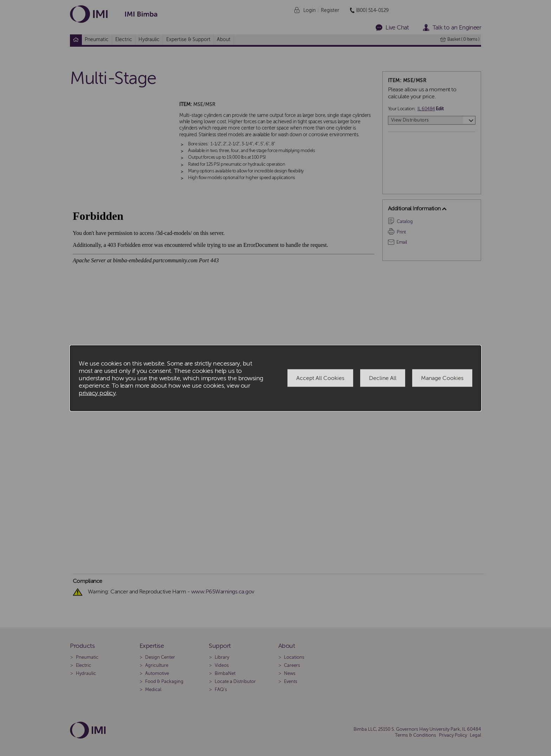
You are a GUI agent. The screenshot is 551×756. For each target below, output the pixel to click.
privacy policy (97, 393)
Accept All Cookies (320, 378)
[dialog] (275, 378)
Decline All (383, 378)
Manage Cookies (442, 378)
